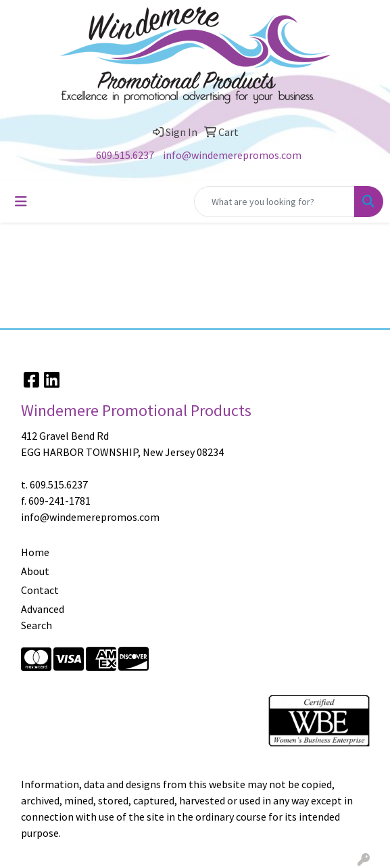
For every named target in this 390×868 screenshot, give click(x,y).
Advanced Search (43, 617)
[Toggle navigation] (21, 202)
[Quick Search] (274, 202)
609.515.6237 (125, 155)
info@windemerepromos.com (232, 155)
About (35, 571)
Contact (40, 590)
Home (35, 552)
